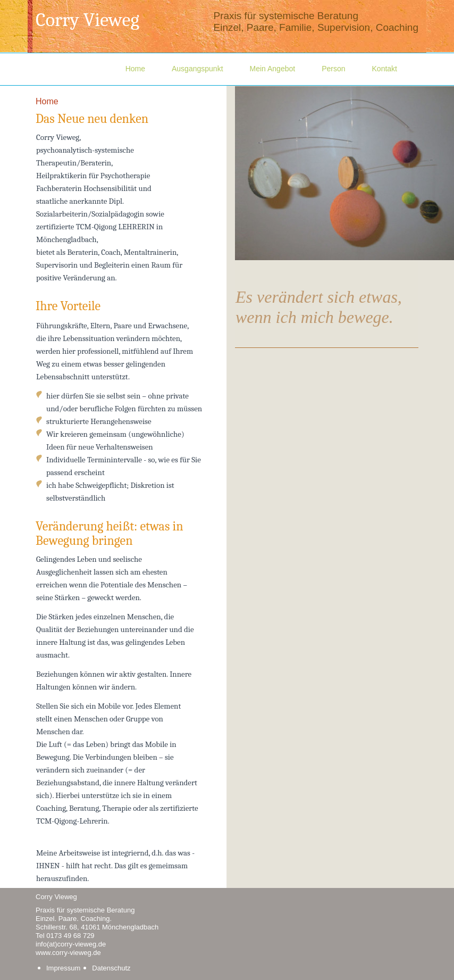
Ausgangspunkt (197, 69)
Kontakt (385, 69)
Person (333, 69)
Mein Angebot (273, 69)
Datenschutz (111, 968)
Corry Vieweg (87, 20)
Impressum (63, 968)
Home (135, 69)
